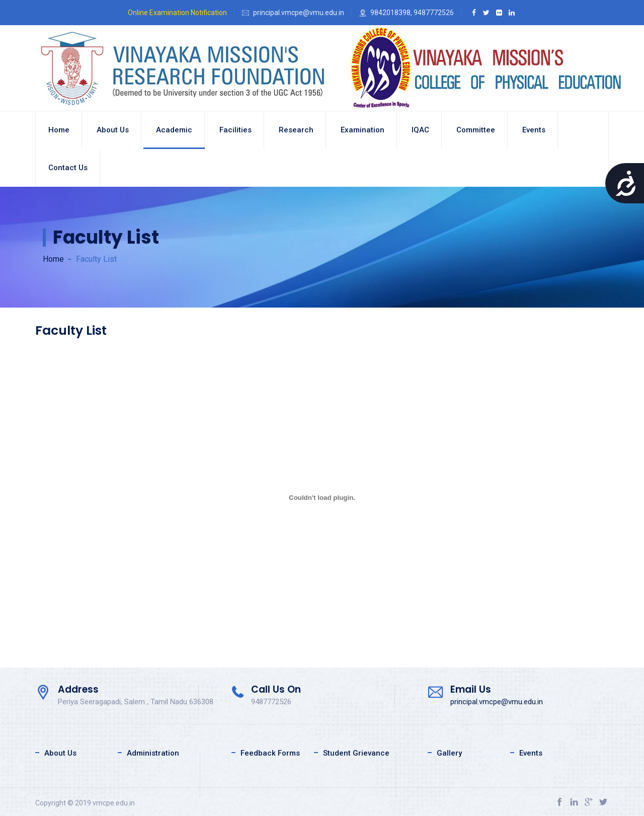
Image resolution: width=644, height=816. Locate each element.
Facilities (235, 130)
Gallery (449, 753)
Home (59, 130)
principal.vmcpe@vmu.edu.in (497, 702)
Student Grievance (356, 753)
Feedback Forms (270, 753)
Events (534, 130)
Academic (174, 130)
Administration (153, 753)
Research (296, 130)
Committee (476, 130)
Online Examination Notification (177, 13)
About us (113, 130)
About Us (60, 753)
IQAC (420, 130)
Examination (363, 130)
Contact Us (68, 168)
